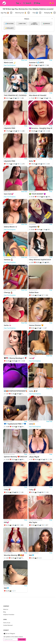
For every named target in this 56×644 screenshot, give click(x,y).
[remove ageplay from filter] (11, 13)
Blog (4, 612)
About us (6, 609)
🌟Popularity (9, 28)
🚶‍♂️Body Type (22, 24)
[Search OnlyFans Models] (27, 3)
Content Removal (8, 625)
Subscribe (22, 639)
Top (17, 3)
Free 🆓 (35, 13)
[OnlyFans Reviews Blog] (37, 3)
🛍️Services (47, 24)
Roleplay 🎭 (48, 13)
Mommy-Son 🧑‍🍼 (21, 13)
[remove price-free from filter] (40, 13)
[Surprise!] (53, 3)
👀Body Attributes (34, 24)
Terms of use (7, 623)
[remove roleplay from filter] (54, 13)
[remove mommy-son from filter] (28, 13)
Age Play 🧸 (5, 13)
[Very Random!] (50, 3)
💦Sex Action (9, 24)
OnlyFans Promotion (9, 615)
